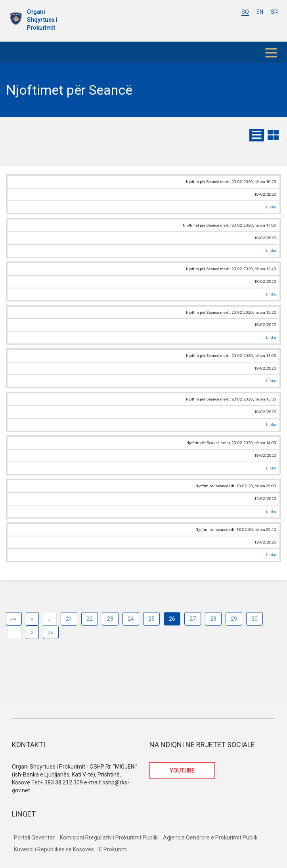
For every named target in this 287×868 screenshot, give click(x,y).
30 (254, 619)
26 (172, 619)
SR (274, 12)
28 (213, 619)
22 (90, 619)
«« (14, 619)
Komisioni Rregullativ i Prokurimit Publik (109, 837)
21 (69, 619)
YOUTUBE (182, 771)
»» (51, 632)
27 (193, 619)
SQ (245, 12)
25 (151, 619)
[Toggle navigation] (271, 52)
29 (234, 619)
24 (131, 619)
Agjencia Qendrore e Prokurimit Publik (210, 837)
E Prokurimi (113, 849)
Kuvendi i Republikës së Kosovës (54, 849)
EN (260, 12)
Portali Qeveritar (34, 837)
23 (110, 619)
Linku (271, 207)
